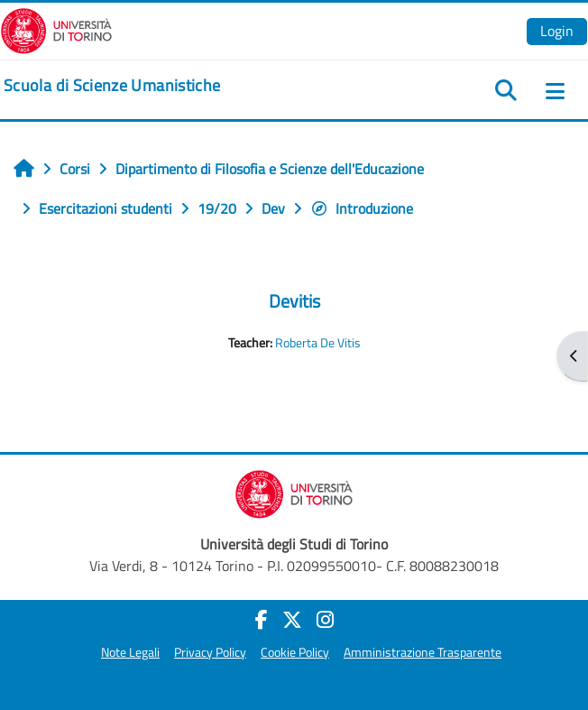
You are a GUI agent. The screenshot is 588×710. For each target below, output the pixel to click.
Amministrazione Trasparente (423, 652)
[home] (112, 86)
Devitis (294, 301)
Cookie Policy (295, 652)
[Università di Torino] (56, 29)
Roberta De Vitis (318, 343)
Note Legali (130, 652)
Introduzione (362, 208)
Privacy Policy (210, 652)
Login (557, 31)
